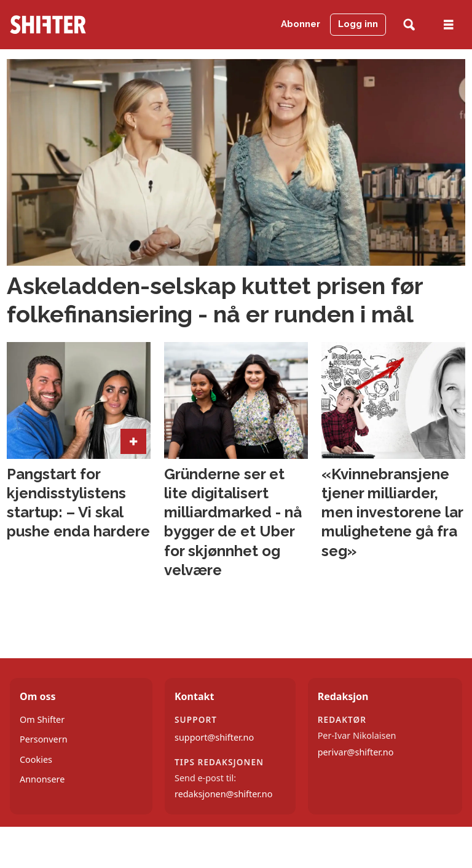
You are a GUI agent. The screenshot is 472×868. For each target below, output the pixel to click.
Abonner (301, 24)
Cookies (36, 759)
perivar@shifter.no (356, 752)
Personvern (44, 739)
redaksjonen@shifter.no (223, 794)
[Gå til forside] (72, 25)
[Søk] (409, 25)
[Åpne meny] (449, 25)
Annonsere (42, 779)
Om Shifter (42, 719)
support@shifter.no (214, 737)
